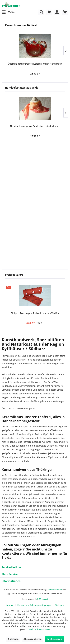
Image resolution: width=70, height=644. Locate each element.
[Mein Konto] (57, 12)
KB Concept (43, 599)
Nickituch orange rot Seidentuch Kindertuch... (35, 126)
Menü (9, 12)
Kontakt (10, 605)
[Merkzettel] (49, 12)
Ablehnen (13, 639)
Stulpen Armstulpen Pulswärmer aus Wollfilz (35, 313)
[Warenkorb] (65, 12)
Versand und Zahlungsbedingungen (34, 605)
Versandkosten (55, 590)
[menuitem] (9, 12)
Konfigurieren (54, 639)
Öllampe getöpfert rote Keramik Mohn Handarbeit (35, 64)
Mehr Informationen (40, 629)
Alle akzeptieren (33, 639)
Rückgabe (60, 605)
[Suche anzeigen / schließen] (41, 12)
